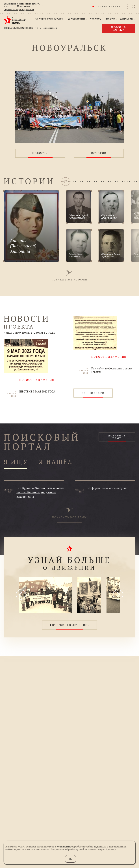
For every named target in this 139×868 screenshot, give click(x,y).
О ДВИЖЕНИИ (77, 19)
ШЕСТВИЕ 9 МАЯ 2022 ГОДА (37, 391)
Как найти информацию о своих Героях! (112, 370)
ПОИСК (111, 19)
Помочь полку (119, 28)
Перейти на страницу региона (19, 10)
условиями (64, 846)
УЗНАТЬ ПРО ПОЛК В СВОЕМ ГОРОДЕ (29, 333)
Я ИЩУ (16, 462)
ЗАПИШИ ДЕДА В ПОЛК (49, 19)
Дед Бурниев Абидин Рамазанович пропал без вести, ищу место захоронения (40, 492)
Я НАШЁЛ (56, 462)
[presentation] (21, 595)
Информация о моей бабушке (108, 488)
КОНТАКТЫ (126, 19)
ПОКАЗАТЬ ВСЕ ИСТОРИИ (69, 276)
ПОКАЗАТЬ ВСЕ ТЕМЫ (69, 513)
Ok (70, 859)
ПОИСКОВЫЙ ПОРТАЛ (42, 442)
